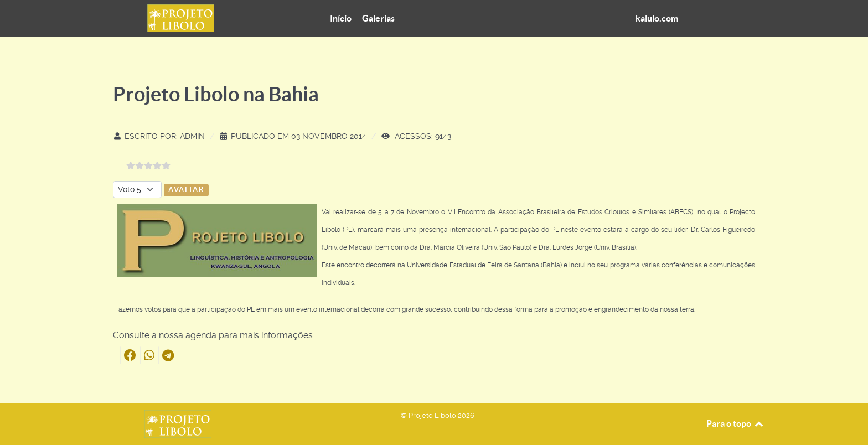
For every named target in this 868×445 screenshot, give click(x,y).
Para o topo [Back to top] (735, 423)
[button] (130, 355)
